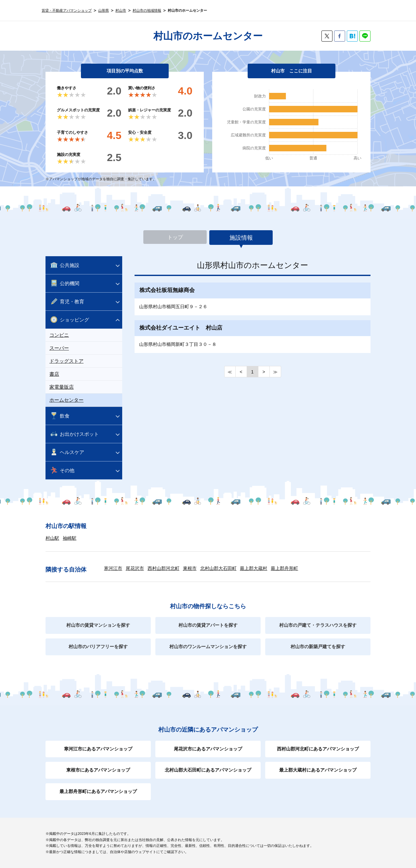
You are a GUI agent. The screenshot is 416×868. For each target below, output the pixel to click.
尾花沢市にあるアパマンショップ (208, 749)
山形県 (104, 10)
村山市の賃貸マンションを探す (98, 625)
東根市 (190, 568)
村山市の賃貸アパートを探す (208, 625)
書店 (54, 374)
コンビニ (59, 335)
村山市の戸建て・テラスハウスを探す (318, 625)
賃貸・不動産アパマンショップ (67, 10)
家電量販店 (62, 387)
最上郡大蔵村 (253, 568)
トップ (175, 238)
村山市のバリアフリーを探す (98, 647)
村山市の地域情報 (147, 10)
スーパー (59, 348)
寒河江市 (113, 568)
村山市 (121, 10)
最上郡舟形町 (284, 568)
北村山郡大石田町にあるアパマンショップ (208, 770)
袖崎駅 (70, 538)
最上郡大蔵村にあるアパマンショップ (318, 770)
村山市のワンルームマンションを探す (208, 647)
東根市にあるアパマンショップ (98, 770)
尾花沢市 (135, 568)
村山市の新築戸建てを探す (318, 647)
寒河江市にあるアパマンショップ (98, 749)
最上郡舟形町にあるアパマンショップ (98, 791)
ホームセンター (66, 400)
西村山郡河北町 (163, 568)
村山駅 (52, 538)
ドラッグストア (66, 361)
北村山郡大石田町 (218, 568)
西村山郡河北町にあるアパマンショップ (318, 749)
